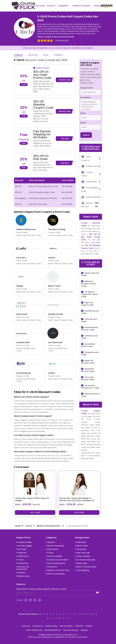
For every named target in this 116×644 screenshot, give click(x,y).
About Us (26, 626)
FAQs (46, 55)
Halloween (81, 542)
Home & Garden (54, 556)
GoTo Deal (35, 512)
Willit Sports (22, 556)
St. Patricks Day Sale (85, 560)
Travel (49, 553)
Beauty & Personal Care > (49, 526)
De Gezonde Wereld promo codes (90, 387)
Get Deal (65, 139)
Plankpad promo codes (90, 353)
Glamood (21, 553)
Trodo (20, 560)
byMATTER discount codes (88, 362)
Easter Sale (81, 563)
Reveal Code (65, 80)
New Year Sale (82, 553)
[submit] (97, 593)
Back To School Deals (86, 567)
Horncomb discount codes (88, 378)
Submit (86, 135)
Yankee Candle (24, 542)
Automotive (52, 549)
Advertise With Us (52, 630)
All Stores (79, 626)
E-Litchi (94, 217)
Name (83, 113)
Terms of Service (70, 630)
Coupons (18, 55)
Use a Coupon (66, 626)
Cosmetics (51, 567)
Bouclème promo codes (90, 312)
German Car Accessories (23, 568)
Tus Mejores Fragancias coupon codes (89, 294)
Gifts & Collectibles (55, 574)
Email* (83, 123)
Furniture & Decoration (57, 560)
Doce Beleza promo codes (88, 345)
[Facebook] (26, 600)
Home (18, 526)
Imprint (89, 626)
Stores (29, 526)
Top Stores (40, 6)
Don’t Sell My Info (34, 630)
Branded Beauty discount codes (90, 329)
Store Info (33, 55)
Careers (84, 630)
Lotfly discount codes (89, 320)
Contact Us (38, 626)
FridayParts (22, 563)
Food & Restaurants (56, 563)
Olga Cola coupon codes (87, 304)
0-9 (40, 614)
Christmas (81, 549)
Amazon (21, 573)
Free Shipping (82, 570)
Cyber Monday (83, 556)
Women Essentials (55, 546)
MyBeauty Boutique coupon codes (88, 284)
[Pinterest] (30, 600)
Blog (96, 6)
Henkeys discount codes (90, 395)
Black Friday (81, 546)
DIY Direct (22, 549)
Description (85, 97)
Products (51, 6)
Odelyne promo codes (89, 337)
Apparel (50, 542)
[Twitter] (35, 600)
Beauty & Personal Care (57, 570)
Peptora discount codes (90, 274)
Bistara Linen (23, 576)
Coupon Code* (87, 88)
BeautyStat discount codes (88, 370)
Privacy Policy (51, 626)
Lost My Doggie (24, 546)
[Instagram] (40, 600)
